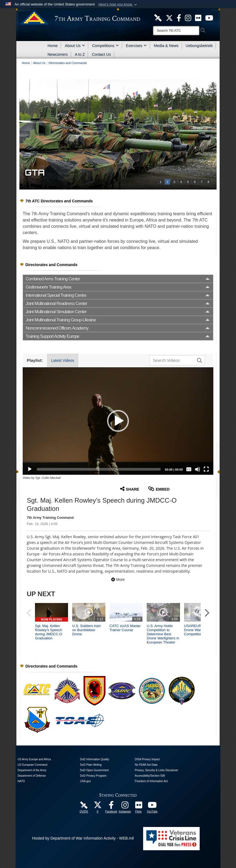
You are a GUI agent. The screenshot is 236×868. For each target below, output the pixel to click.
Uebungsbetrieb (199, 46)
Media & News (166, 46)
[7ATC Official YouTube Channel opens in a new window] (209, 18)
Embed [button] (159, 489)
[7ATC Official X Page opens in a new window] (169, 18)
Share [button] (130, 489)
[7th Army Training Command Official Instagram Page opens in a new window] (125, 806)
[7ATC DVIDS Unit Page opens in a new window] (158, 18)
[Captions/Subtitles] (189, 469)
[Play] (30, 469)
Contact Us (101, 54)
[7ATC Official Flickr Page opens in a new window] (198, 18)
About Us (75, 46)
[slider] (99, 469)
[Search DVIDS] (176, 360)
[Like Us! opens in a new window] (179, 18)
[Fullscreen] (206, 469)
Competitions (105, 46)
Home (53, 46)
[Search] (176, 31)
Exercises (136, 46)
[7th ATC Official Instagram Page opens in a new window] (188, 18)
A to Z (80, 54)
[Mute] (197, 469)
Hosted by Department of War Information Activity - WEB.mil (83, 838)
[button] (118, 4)
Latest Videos (63, 360)
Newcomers (58, 54)
